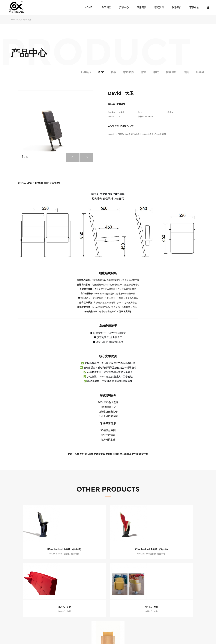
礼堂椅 (67, 597)
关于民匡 (15, 597)
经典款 (199, 72)
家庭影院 (119, 72)
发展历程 (15, 606)
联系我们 (177, 7)
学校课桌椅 (69, 606)
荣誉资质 (15, 611)
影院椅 (67, 602)
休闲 (184, 72)
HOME (88, 7)
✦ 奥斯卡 (71, 72)
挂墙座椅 (167, 72)
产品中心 (124, 7)
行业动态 (94, 602)
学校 (150, 72)
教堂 (136, 72)
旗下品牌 (15, 602)
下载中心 (194, 7)
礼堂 (29, 19)
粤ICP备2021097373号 (196, 615)
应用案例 (142, 7)
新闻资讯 (159, 7)
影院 (102, 72)
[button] (86, 157)
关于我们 (106, 7)
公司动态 (94, 597)
